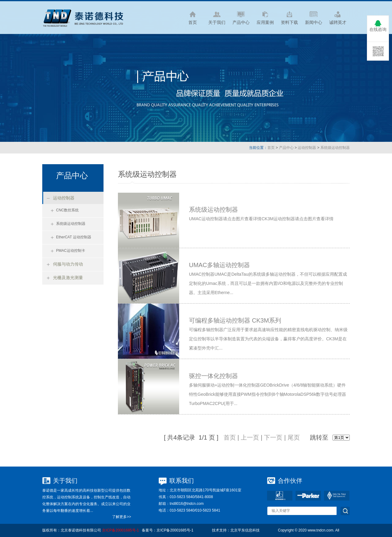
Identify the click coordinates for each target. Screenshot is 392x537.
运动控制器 (307, 148)
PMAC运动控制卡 (71, 251)
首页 (271, 148)
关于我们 (65, 481)
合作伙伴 (290, 481)
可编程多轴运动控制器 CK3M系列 (235, 320)
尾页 (294, 437)
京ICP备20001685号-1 (120, 530)
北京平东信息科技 (245, 530)
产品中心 (286, 148)
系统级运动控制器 (335, 148)
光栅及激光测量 (68, 278)
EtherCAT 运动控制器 (74, 237)
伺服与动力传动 (68, 264)
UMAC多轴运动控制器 (219, 265)
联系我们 (182, 481)
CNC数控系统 (67, 210)
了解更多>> (122, 517)
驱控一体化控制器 (213, 376)
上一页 (250, 437)
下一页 (273, 437)
